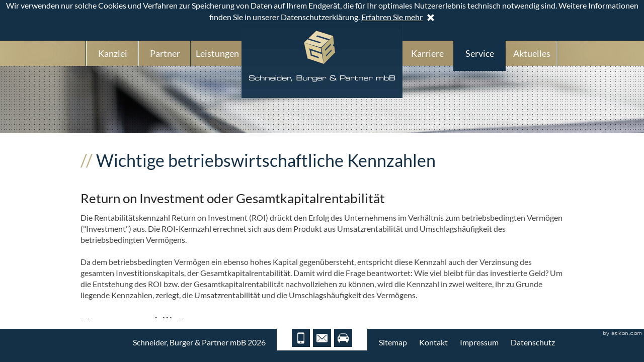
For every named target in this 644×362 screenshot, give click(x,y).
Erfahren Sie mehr (392, 17)
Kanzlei (113, 53)
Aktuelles (532, 53)
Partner (165, 53)
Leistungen (217, 53)
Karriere (427, 53)
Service (480, 53)
